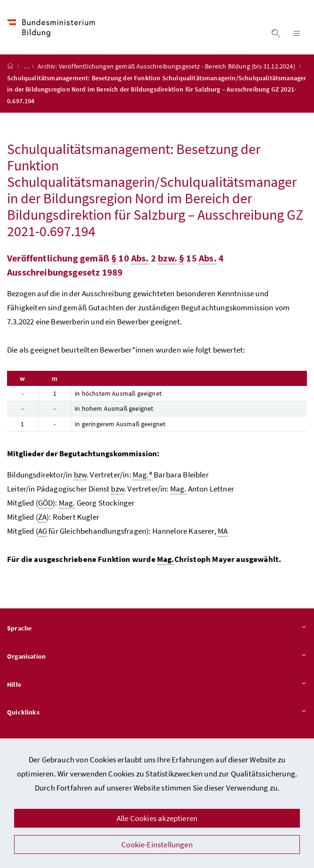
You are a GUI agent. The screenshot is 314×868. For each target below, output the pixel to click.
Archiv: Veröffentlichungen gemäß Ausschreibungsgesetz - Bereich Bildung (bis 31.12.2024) (167, 66)
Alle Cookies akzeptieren (157, 818)
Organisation (157, 657)
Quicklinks (157, 713)
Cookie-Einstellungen (157, 845)
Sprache (157, 629)
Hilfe (157, 685)
